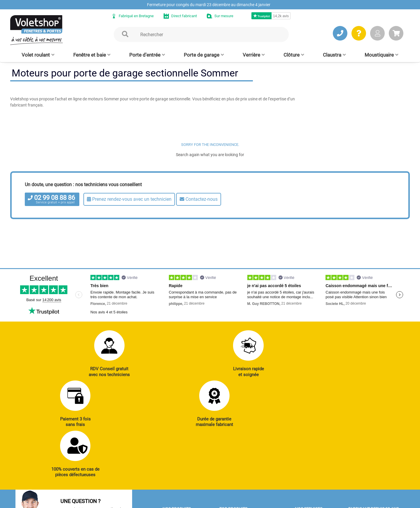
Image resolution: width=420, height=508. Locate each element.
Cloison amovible (236, 472)
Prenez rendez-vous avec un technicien (129, 199)
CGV (106, 501)
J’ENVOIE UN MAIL (99, 465)
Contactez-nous (199, 199)
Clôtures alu (175, 472)
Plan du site (164, 501)
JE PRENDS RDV (43, 465)
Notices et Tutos (311, 432)
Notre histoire (362, 424)
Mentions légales (132, 501)
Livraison (305, 472)
